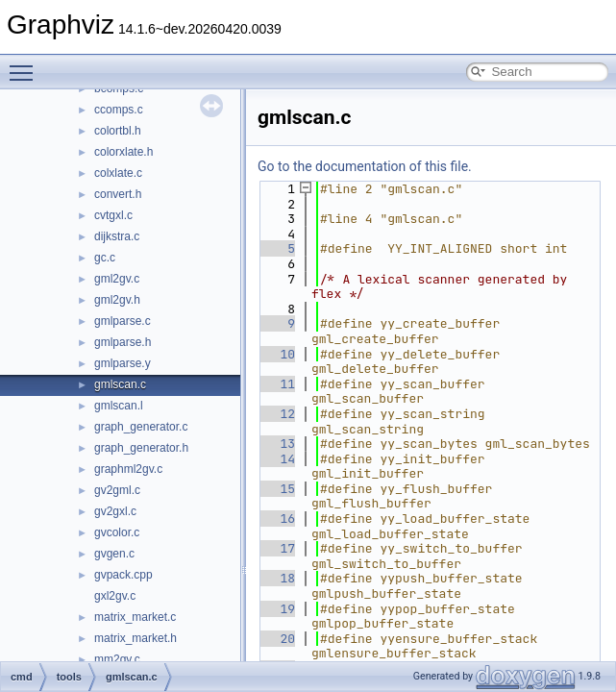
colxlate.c (118, 173)
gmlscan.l (119, 406)
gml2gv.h (117, 300)
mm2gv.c (117, 659)
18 (276, 578)
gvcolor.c (117, 532)
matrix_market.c (135, 617)
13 (276, 444)
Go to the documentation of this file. (365, 166)
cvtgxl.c (113, 215)
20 (276, 639)
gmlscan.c (120, 384)
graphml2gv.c (128, 469)
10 (276, 354)
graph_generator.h (141, 448)
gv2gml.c (117, 490)
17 (276, 548)
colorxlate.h (123, 152)
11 (276, 384)
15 (276, 489)
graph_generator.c (141, 427)
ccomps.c (119, 110)
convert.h (118, 194)
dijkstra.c (117, 236)
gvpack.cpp (123, 575)
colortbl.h (118, 131)
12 (276, 414)
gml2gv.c (117, 279)
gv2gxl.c (115, 511)
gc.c (105, 258)
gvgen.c (114, 554)
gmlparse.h (123, 342)
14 (276, 459)
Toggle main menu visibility (26, 64)
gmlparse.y (123, 363)
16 (276, 519)
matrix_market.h (136, 638)
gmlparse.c (123, 321)
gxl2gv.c (115, 596)
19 (276, 609)
